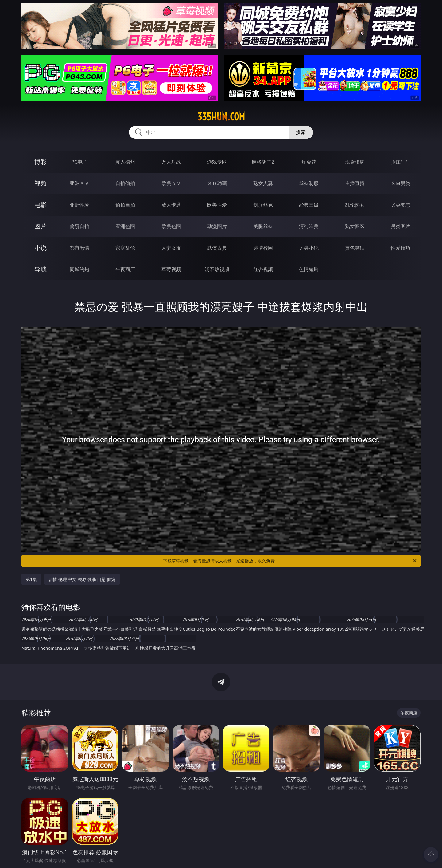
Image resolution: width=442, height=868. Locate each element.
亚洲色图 (125, 226)
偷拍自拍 (125, 205)
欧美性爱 (217, 205)
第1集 (31, 579)
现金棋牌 (355, 162)
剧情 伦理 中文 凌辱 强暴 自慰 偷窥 (82, 579)
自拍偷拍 (125, 183)
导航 (41, 269)
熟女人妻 (263, 183)
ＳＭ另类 (401, 183)
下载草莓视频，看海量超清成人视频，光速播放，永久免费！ (290, 561)
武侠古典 (217, 248)
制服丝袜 (263, 205)
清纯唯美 (309, 226)
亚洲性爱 (79, 205)
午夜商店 (125, 269)
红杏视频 (263, 269)
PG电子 (79, 162)
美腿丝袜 (263, 226)
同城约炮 (79, 269)
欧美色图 (171, 226)
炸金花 (309, 162)
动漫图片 (217, 226)
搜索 (301, 132)
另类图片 (401, 226)
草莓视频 (171, 269)
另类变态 (401, 205)
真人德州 (125, 162)
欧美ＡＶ (171, 183)
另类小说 (309, 248)
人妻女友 (171, 248)
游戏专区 (217, 162)
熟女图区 (355, 226)
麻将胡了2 (263, 162)
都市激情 (79, 248)
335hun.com (221, 117)
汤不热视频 (217, 269)
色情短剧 (309, 269)
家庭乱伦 (125, 248)
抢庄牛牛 (401, 162)
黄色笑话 (355, 248)
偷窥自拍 (79, 226)
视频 (41, 183)
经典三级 (309, 205)
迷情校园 (263, 248)
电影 (41, 205)
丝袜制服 (309, 183)
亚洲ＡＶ (79, 183)
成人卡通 (171, 205)
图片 (41, 226)
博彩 (41, 162)
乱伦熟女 (355, 205)
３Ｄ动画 (217, 183)
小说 (41, 248)
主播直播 (355, 183)
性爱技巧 (401, 248)
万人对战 (171, 162)
